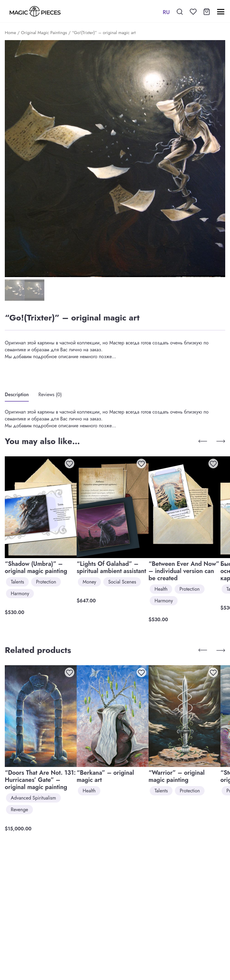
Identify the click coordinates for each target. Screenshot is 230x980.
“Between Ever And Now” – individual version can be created (184, 571)
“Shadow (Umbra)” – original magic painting (36, 568)
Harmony (20, 594)
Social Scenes (122, 582)
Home (10, 33)
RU (166, 12)
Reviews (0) (50, 395)
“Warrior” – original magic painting (177, 776)
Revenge (19, 810)
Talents (17, 582)
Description (17, 395)
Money (89, 582)
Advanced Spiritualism (33, 798)
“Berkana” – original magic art (105, 776)
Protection (46, 582)
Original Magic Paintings (44, 33)
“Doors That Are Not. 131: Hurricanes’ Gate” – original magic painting (40, 780)
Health (161, 589)
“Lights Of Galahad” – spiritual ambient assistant (111, 568)
